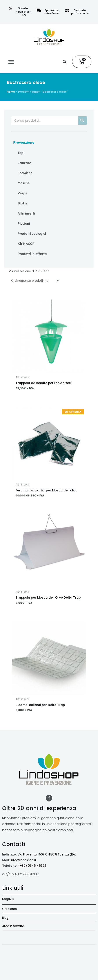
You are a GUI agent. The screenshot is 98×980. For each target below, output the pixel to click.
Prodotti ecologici (32, 234)
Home (11, 92)
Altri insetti (26, 213)
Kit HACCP (26, 244)
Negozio (8, 899)
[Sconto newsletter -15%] (10, 8)
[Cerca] (82, 121)
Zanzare (24, 163)
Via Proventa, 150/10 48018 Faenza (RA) (47, 855)
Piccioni (24, 223)
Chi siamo (10, 909)
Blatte (23, 203)
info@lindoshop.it (23, 860)
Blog (5, 918)
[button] (11, 62)
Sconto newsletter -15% (23, 12)
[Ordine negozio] (34, 281)
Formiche (25, 173)
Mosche (24, 183)
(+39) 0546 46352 (32, 866)
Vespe (23, 193)
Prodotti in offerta (32, 254)
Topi (21, 153)
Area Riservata (13, 926)
